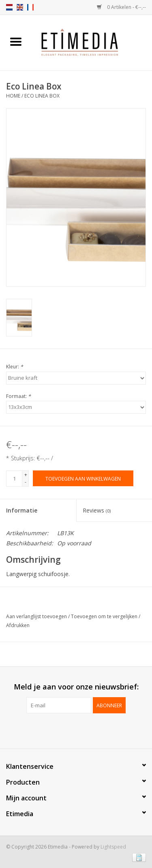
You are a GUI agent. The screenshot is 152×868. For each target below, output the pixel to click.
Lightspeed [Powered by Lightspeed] (113, 847)
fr (30, 7)
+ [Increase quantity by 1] (26, 475)
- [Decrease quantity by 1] (26, 482)
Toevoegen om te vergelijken (105, 616)
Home (13, 96)
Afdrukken (18, 625)
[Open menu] (16, 41)
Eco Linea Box (42, 96)
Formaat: (18, 396)
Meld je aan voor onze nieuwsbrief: (76, 687)
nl (9, 7)
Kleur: (15, 367)
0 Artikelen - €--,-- (121, 7)
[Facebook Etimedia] (69, 730)
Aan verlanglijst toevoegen (37, 616)
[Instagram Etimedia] (83, 730)
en (20, 7)
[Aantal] (14, 479)
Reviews (97, 510)
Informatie (22, 510)
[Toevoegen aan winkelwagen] (83, 478)
